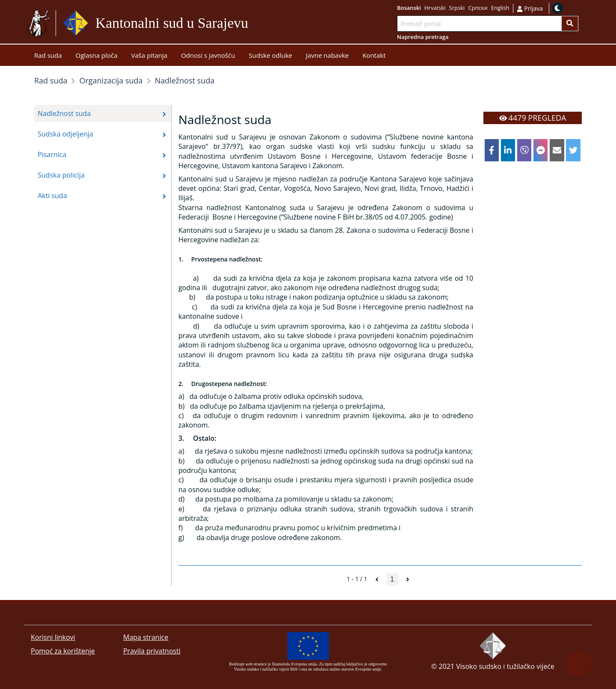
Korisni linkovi (53, 637)
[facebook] (492, 150)
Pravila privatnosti (152, 651)
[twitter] (573, 150)
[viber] (524, 150)
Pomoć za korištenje (63, 651)
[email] (557, 150)
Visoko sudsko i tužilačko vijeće (505, 666)
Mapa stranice (146, 637)
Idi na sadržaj (269, 23)
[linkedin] (508, 150)
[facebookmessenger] (541, 150)
